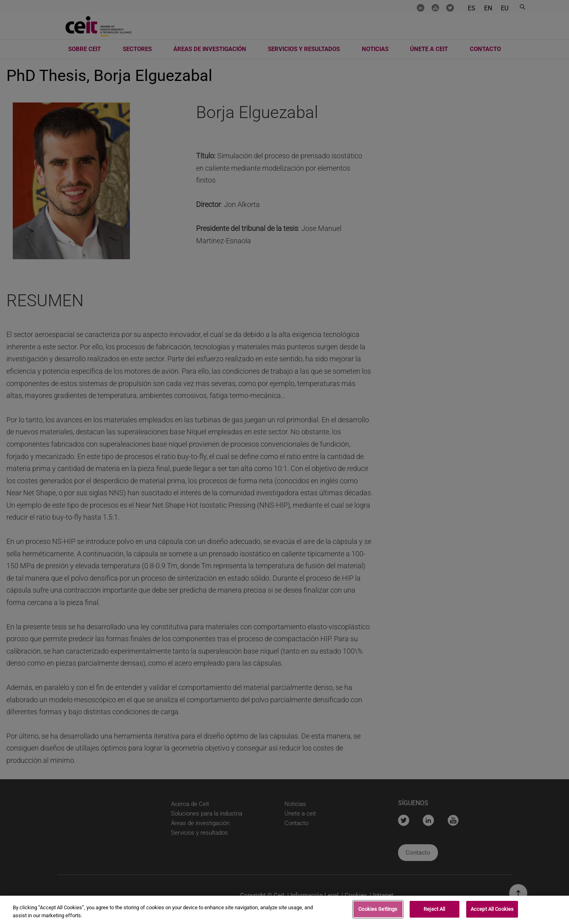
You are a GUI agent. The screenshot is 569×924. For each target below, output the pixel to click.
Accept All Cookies (492, 911)
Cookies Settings (378, 911)
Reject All (434, 911)
